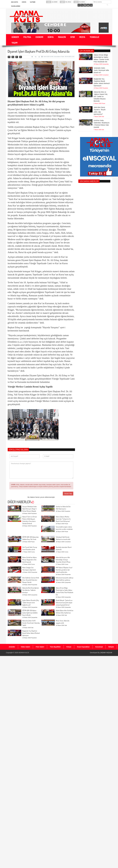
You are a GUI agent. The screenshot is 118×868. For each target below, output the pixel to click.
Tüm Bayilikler (55, 647)
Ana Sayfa (15, 2)
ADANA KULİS (24, 653)
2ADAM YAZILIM (106, 653)
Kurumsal (99, 647)
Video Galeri (25, 647)
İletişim (33, 2)
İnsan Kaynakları (83, 647)
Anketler (12, 647)
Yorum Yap (68, 494)
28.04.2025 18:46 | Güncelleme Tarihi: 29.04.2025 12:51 (58, 57)
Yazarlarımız (16, 6)
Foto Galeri (40, 647)
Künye (24, 2)
